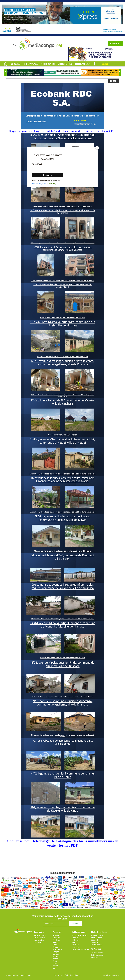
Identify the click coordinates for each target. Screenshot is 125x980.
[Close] (97, 148)
